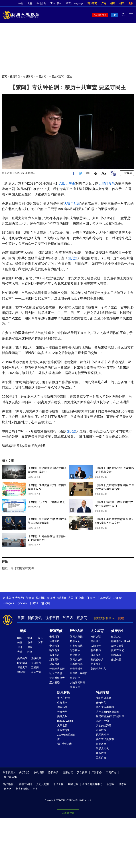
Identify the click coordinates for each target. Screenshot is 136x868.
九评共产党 (102, 721)
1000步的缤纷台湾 (66, 737)
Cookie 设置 (68, 813)
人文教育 (97, 631)
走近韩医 (116, 660)
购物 (131, 3)
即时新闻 (22, 663)
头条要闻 (22, 658)
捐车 (122, 3)
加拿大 (30, 598)
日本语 (34, 603)
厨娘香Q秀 (63, 730)
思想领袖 (75, 655)
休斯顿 (62, 598)
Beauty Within (65, 721)
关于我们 (24, 772)
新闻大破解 (76, 660)
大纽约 (19, 598)
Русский (22, 603)
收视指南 (39, 772)
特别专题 (103, 692)
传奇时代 (101, 703)
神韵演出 (22, 672)
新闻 (23, 631)
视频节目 (15, 77)
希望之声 (73, 784)
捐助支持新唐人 (104, 618)
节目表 (68, 618)
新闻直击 (54, 655)
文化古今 (96, 664)
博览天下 (22, 667)
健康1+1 (116, 637)
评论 (20, 647)
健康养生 (118, 631)
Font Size (104, 173)
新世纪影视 (22, 789)
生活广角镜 (64, 698)
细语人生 (75, 687)
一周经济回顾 (57, 669)
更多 (35, 789)
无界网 (8, 789)
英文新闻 (92, 3)
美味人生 (62, 716)
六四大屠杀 (67, 183)
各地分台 (41, 3)
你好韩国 (62, 707)
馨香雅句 (96, 650)
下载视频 (127, 173)
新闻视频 (56, 631)
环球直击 (54, 641)
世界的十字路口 (79, 673)
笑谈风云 (96, 641)
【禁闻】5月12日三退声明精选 (46, 502)
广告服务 (97, 772)
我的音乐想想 (65, 744)
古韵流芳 (96, 646)
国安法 (72, 258)
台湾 (30, 643)
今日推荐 (36, 663)
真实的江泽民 (104, 726)
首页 (4, 77)
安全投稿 (82, 772)
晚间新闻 (54, 650)
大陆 (20, 652)
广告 (104, 3)
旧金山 (80, 598)
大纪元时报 (42, 784)
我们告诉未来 (104, 698)
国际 (20, 638)
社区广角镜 (56, 673)
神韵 (21, 3)
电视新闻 (28, 77)
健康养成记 (117, 650)
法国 (71, 598)
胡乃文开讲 (117, 646)
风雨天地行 (102, 735)
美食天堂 (62, 712)
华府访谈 (54, 664)
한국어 (46, 603)
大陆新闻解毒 (78, 683)
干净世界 (58, 784)
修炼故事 (101, 753)
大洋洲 (51, 598)
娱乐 (40, 638)
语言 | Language (75, 3)
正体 (53, 3)
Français (8, 603)
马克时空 (75, 678)
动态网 (123, 784)
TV (115, 15)
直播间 (82, 618)
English (117, 598)
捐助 (113, 3)
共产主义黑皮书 (105, 739)
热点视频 (36, 658)
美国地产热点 (98, 669)
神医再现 (116, 655)
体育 (40, 643)
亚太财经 (54, 683)
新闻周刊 (54, 660)
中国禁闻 (41, 77)
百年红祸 (101, 730)
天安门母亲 (107, 183)
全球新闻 (54, 637)
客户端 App (10, 777)
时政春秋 (75, 650)
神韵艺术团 (25, 784)
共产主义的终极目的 (107, 712)
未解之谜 (96, 637)
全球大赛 (36, 672)
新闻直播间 (101, 15)
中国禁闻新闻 (57, 77)
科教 (30, 652)
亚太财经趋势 (57, 678)
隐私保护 (53, 772)
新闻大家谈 (76, 637)
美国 (20, 643)
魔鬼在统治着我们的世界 (110, 716)
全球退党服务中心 (92, 784)
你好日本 (62, 703)
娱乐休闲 (64, 692)
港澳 (30, 638)
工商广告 (101, 758)
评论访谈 (76, 631)
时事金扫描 (76, 646)
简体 (59, 3)
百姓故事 (101, 744)
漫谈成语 (96, 655)
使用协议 (68, 772)
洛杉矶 (40, 598)
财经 (30, 647)
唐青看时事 (76, 669)
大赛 (30, 3)
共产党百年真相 (105, 707)
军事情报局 (76, 664)
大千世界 (62, 726)
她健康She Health (121, 641)
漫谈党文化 (102, 748)
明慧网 (111, 784)
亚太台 (91, 598)
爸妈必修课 (97, 660)
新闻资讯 (35, 618)
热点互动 (75, 641)
